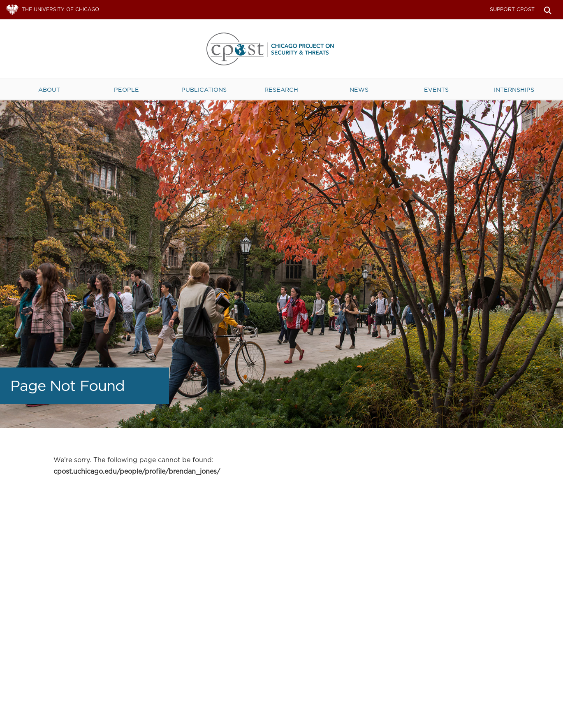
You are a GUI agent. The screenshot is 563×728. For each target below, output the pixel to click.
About (49, 90)
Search (548, 10)
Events (436, 90)
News (359, 90)
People (126, 90)
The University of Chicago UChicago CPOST (282, 49)
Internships (514, 90)
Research (281, 90)
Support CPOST (512, 9)
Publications (204, 90)
